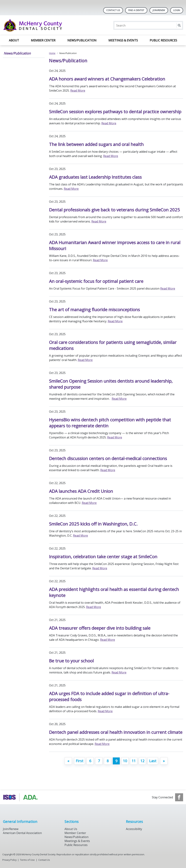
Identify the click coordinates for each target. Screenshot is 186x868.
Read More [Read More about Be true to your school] (119, 672)
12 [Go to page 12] (142, 761)
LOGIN (177, 10)
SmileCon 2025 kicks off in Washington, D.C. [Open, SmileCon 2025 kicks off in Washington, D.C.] (93, 524)
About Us (71, 829)
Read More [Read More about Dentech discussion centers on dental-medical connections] (108, 470)
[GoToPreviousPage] (68, 761)
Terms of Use (27, 860)
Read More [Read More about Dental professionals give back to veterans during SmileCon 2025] (99, 221)
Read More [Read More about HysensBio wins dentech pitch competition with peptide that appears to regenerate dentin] (115, 437)
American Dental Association (22, 833)
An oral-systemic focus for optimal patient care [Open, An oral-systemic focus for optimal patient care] (96, 281)
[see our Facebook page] (179, 797)
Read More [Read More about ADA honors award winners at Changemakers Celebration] (78, 91)
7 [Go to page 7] (99, 761)
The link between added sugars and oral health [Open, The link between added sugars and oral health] (96, 144)
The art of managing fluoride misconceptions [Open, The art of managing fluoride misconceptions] (94, 309)
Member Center (43, 40)
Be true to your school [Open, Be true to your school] (71, 661)
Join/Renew (159, 10)
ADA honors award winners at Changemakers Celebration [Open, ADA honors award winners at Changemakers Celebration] (107, 79)
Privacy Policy (9, 860)
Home (52, 53)
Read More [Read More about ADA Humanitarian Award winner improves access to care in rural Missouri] (100, 260)
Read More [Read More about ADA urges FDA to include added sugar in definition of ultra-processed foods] (105, 711)
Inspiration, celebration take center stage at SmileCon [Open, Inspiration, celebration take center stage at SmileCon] (103, 557)
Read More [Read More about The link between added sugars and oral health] (111, 156)
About (14, 40)
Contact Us (113, 10)
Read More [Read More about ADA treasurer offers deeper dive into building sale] (108, 640)
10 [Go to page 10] (125, 761)
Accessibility (134, 829)
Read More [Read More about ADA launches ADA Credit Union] (89, 503)
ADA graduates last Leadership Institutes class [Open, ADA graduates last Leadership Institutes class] (95, 177)
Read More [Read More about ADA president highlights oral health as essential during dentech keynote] (94, 607)
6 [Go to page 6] (90, 761)
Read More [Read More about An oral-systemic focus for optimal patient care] (168, 288)
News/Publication (82, 40)
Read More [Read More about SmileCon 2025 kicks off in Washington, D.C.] (80, 536)
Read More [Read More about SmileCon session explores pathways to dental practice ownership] (109, 123)
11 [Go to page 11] (134, 761)
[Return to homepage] (50, 25)
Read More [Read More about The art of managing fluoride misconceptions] (115, 321)
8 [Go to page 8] (108, 761)
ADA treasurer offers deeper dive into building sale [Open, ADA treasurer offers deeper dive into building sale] (100, 628)
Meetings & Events (123, 40)
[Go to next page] (164, 761)
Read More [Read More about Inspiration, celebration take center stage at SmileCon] (100, 568)
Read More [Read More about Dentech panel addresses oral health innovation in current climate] (102, 744)
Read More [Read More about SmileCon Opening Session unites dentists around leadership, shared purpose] (119, 399)
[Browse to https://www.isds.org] (21, 797)
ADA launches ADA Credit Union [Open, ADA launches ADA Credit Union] (81, 491)
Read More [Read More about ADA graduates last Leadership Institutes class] (71, 189)
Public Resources (163, 40)
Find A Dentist (136, 10)
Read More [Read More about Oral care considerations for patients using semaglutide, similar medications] (85, 360)
